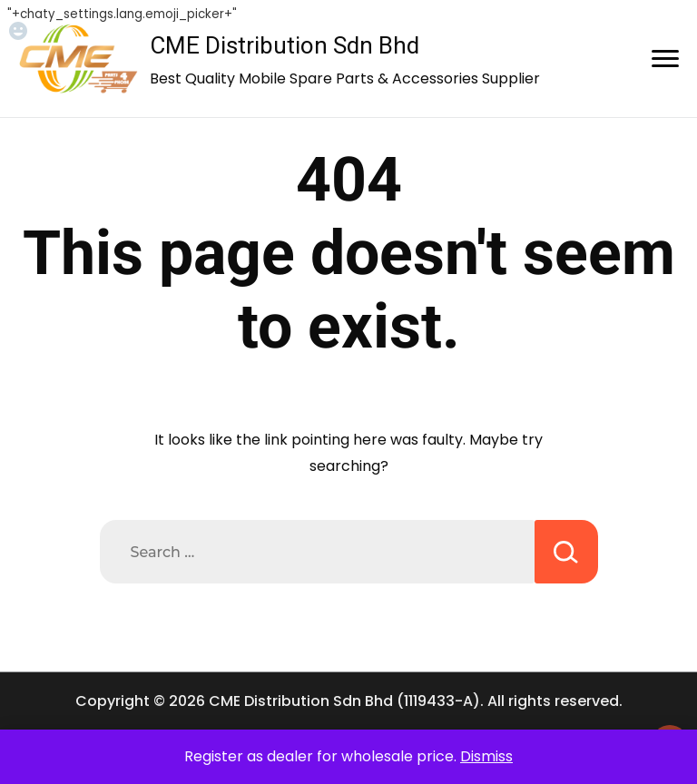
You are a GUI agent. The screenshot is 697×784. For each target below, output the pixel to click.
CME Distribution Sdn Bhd (285, 45)
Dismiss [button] (486, 756)
